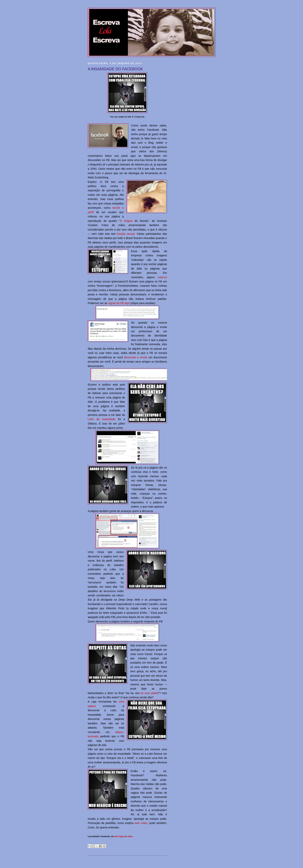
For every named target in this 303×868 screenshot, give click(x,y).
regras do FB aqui (119, 303)
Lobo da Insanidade (102, 419)
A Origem (126, 221)
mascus (162, 277)
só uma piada (149, 693)
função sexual (126, 234)
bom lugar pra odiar (123, 836)
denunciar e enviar (136, 357)
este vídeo (141, 823)
